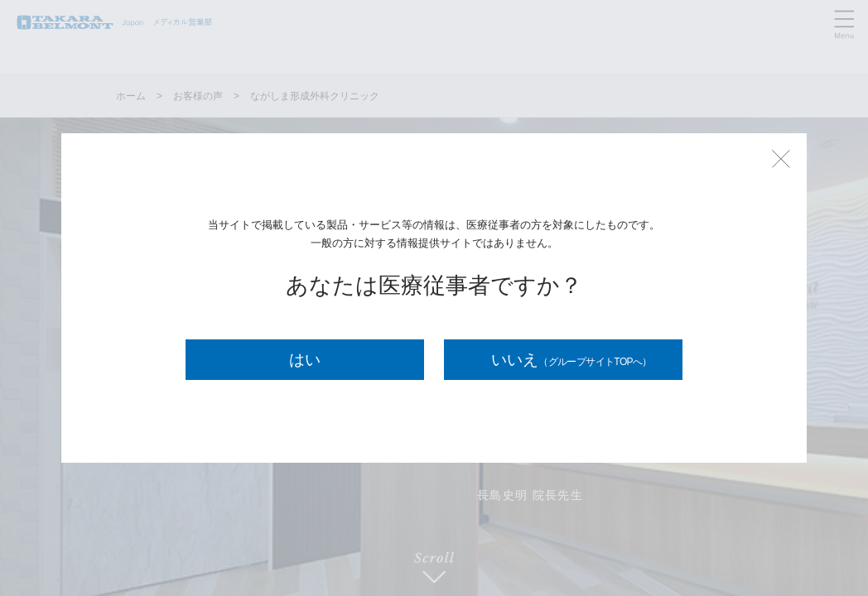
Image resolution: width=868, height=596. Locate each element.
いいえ (572, 359)
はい (305, 359)
